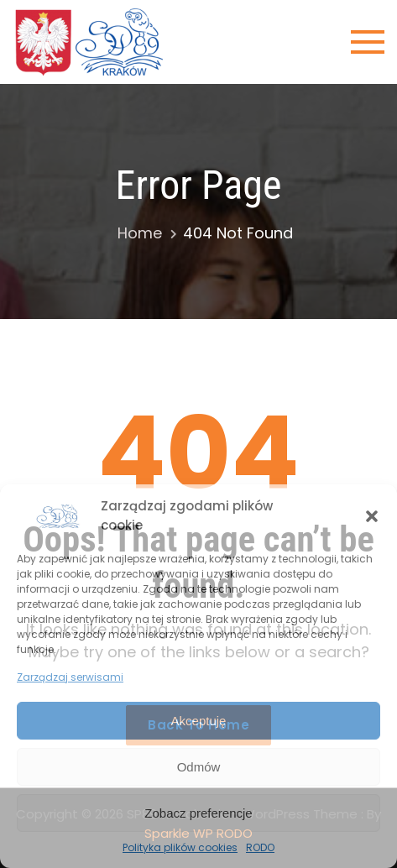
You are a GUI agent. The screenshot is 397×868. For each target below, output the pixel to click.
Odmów (199, 767)
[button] (372, 516)
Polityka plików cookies (180, 847)
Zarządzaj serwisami (70, 677)
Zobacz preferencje (198, 813)
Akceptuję (199, 721)
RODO (260, 847)
